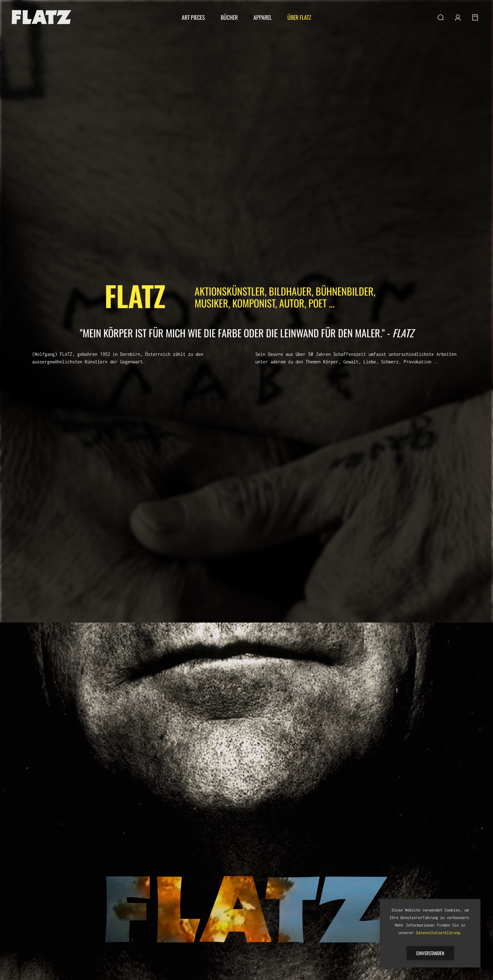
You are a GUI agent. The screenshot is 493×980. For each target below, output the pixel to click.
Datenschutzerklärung (438, 933)
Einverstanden (430, 953)
